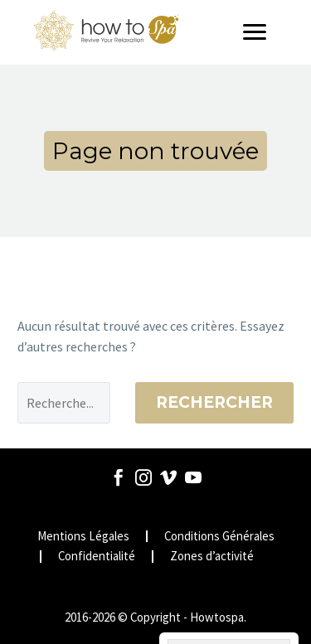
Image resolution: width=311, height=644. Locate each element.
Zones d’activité (212, 557)
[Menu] (260, 32)
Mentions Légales (83, 537)
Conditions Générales (219, 537)
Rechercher (214, 402)
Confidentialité (97, 557)
